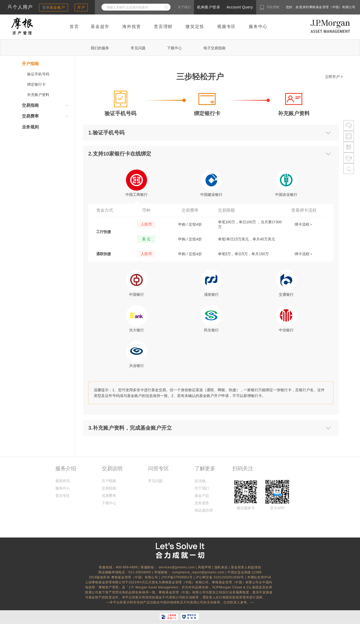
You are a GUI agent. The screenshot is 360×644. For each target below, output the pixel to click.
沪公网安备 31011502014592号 (221, 577)
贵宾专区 (63, 496)
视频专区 (227, 26)
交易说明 (112, 468)
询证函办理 (203, 510)
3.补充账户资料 (106, 428)
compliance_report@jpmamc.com (199, 572)
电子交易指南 (215, 48)
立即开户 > (334, 77)
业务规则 (30, 127)
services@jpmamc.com (177, 567)
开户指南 (109, 481)
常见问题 (138, 48)
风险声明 (205, 567)
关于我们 (184, 7)
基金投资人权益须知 (246, 567)
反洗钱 (200, 481)
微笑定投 (195, 26)
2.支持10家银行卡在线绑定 (120, 154)
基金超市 (100, 26)
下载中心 (174, 48)
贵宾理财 (163, 26)
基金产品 (202, 496)
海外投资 (132, 26)
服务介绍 (66, 468)
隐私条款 (221, 567)
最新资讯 (63, 481)
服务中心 (258, 26)
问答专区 (158, 468)
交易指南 (109, 488)
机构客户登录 (209, 7)
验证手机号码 (38, 74)
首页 (74, 26)
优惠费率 (109, 496)
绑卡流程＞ (304, 224)
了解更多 (205, 468)
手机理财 (273, 7)
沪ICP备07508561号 (177, 577)
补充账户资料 (38, 95)
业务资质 (202, 503)
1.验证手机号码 (106, 133)
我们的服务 (100, 48)
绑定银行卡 (36, 84)
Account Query (240, 7)
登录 (54, 7)
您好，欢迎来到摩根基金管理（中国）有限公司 (304, 7)
